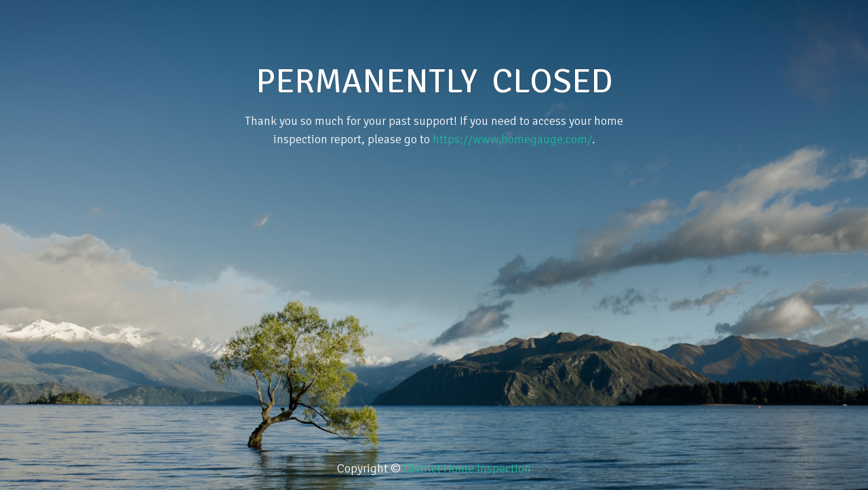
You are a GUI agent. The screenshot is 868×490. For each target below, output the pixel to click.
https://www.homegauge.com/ (512, 139)
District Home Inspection (467, 468)
